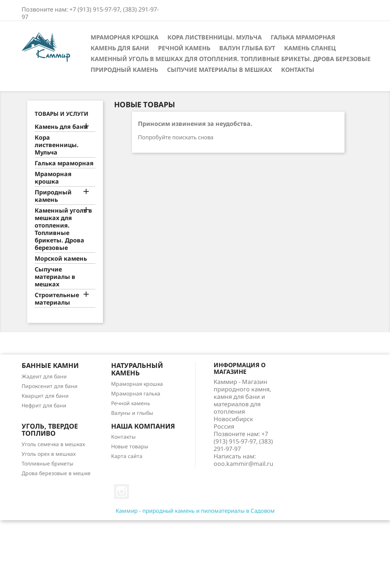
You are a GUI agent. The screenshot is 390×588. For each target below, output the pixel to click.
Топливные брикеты (48, 463)
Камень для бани (120, 48)
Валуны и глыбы (132, 413)
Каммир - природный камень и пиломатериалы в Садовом (195, 511)
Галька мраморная (303, 37)
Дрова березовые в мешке (56, 473)
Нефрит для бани (44, 405)
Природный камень (124, 70)
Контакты (298, 70)
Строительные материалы (57, 299)
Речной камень (184, 48)
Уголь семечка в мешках (53, 444)
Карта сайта (127, 456)
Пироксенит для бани (50, 386)
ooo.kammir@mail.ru (243, 464)
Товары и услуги (62, 114)
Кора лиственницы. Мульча (215, 37)
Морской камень (61, 259)
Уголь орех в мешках (49, 454)
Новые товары (130, 446)
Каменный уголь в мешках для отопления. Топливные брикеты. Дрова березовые (231, 59)
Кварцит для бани (45, 396)
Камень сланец (310, 48)
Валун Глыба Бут (247, 48)
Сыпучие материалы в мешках (220, 70)
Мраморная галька (136, 393)
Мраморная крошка (125, 37)
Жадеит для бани (44, 376)
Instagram (122, 492)
